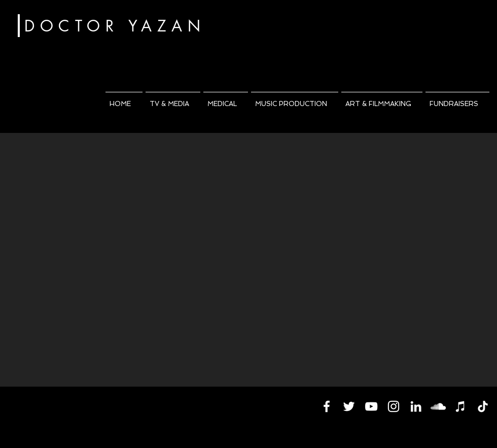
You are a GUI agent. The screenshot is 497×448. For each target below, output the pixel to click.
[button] (173, 99)
